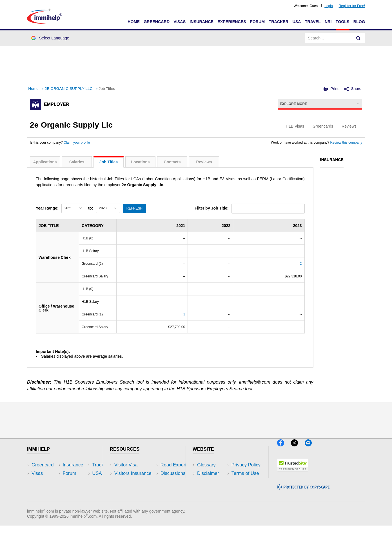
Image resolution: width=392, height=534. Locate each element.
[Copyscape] (303, 492)
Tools (343, 22)
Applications (45, 162)
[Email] (311, 449)
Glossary (206, 465)
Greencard (157, 22)
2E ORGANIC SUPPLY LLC (69, 89)
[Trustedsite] (293, 474)
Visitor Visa (126, 465)
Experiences (232, 22)
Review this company (346, 143)
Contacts (172, 162)
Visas (180, 22)
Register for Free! (352, 6)
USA (297, 22)
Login (328, 6)
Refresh (135, 208)
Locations (140, 162)
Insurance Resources (136, 499)
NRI (328, 22)
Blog (359, 22)
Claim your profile (77, 143)
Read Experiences (133, 482)
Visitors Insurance (133, 473)
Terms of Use (211, 490)
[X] (298, 449)
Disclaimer (208, 473)
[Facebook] (284, 449)
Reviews (204, 162)
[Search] (358, 38)
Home (134, 22)
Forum (257, 22)
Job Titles (109, 162)
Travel (313, 22)
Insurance (201, 22)
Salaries (77, 162)
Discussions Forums (135, 490)
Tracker (279, 22)
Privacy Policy (212, 482)
